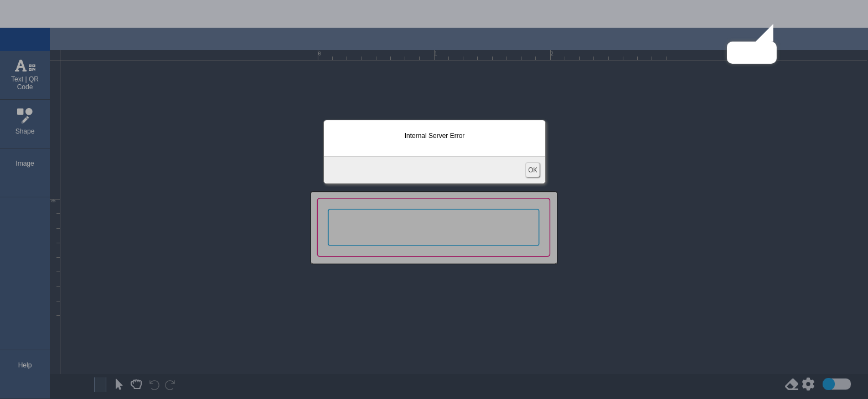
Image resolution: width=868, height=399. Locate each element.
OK (533, 170)
